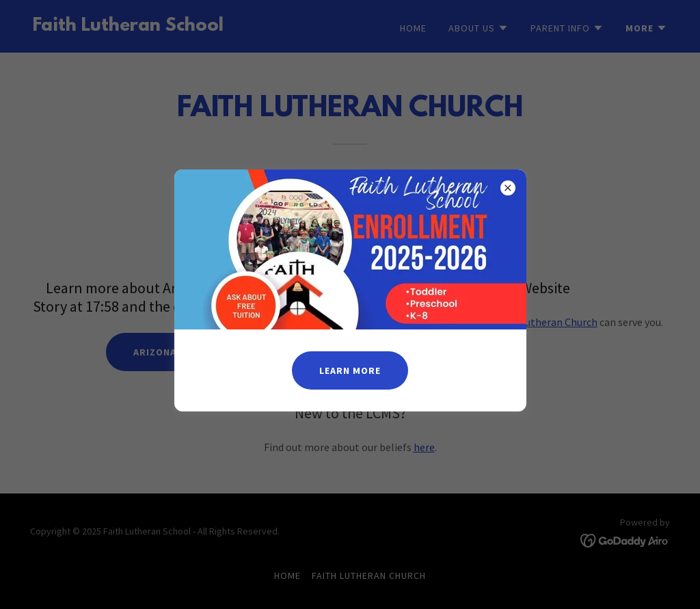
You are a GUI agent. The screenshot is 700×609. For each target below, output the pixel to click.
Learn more (350, 370)
